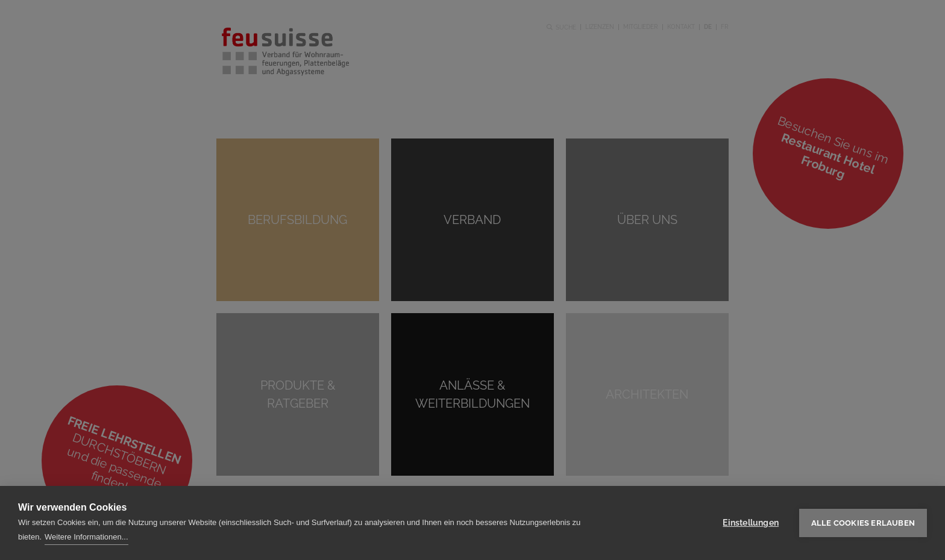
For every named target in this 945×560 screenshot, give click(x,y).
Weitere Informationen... (86, 537)
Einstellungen (751, 523)
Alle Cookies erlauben (863, 523)
